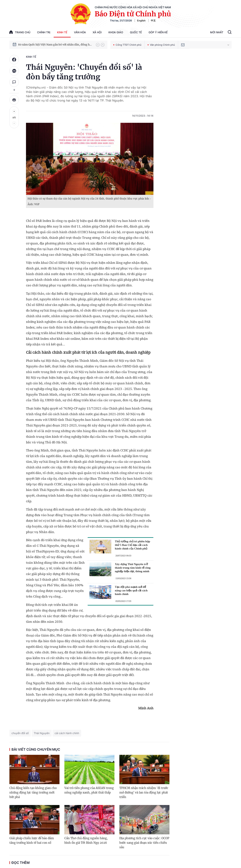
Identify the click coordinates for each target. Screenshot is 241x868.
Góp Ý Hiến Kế (158, 32)
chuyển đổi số (20, 733)
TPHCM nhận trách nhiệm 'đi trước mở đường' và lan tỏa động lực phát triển (144, 793)
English (141, 20)
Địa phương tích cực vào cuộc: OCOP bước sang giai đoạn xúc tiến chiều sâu (144, 843)
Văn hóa (80, 32)
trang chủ (20, 32)
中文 (153, 20)
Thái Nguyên (42, 733)
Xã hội (97, 32)
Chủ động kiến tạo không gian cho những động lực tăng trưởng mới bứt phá (33, 793)
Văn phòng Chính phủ (161, 45)
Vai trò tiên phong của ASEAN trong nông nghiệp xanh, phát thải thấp (89, 790)
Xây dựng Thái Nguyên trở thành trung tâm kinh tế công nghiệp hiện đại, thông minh (133, 568)
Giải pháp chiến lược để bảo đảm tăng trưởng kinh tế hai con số (32, 840)
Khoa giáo (116, 32)
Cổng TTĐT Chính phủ (127, 45)
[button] (98, 45)
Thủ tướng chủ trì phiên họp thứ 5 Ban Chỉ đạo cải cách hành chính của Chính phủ (132, 545)
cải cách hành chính (67, 733)
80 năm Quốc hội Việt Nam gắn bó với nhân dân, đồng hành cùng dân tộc (55, 45)
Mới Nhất (217, 32)
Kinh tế (62, 32)
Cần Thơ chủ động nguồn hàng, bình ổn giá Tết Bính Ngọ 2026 (86, 840)
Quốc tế (136, 32)
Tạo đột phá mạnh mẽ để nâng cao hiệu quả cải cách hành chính (131, 590)
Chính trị (44, 32)
